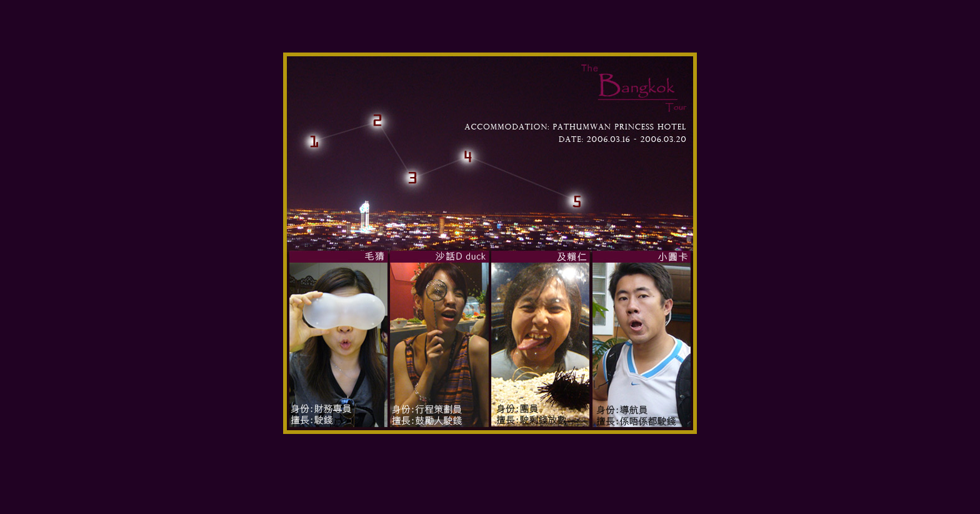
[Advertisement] (490, 481)
